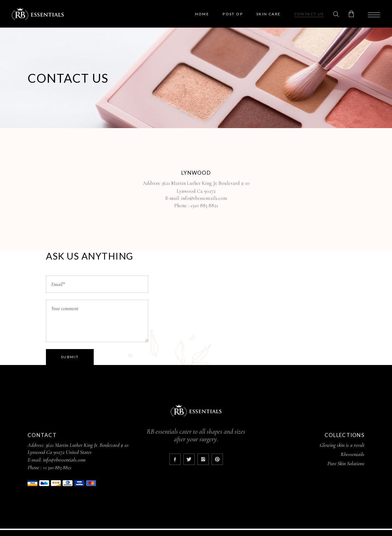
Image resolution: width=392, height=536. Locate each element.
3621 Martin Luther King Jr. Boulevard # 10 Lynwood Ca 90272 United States (78, 449)
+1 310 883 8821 (57, 467)
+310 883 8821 (204, 205)
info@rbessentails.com (204, 198)
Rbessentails (352, 454)
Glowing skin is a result (342, 445)
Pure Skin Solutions (346, 463)
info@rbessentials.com (64, 460)
